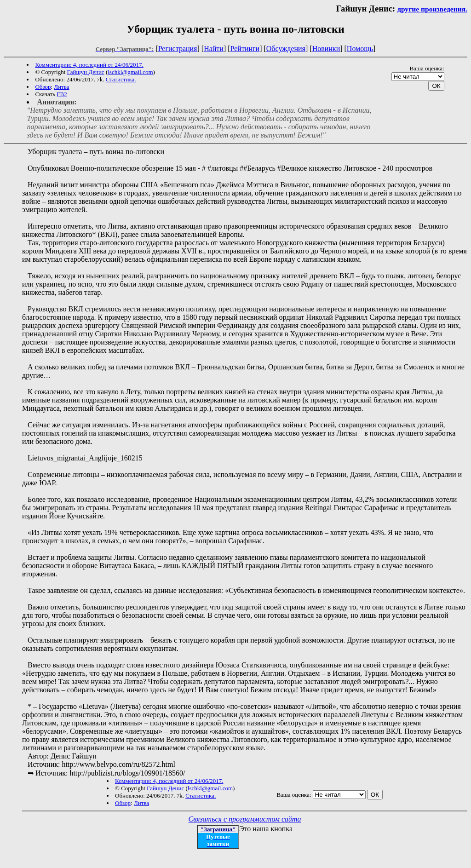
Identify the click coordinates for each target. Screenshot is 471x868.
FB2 (62, 94)
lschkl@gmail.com (130, 72)
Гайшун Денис (86, 72)
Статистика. (121, 79)
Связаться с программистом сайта (245, 819)
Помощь (360, 49)
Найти (214, 49)
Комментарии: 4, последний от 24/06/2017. (89, 65)
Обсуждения (286, 49)
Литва (61, 87)
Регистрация (178, 49)
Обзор (43, 87)
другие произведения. (432, 9)
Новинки (326, 49)
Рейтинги (245, 49)
